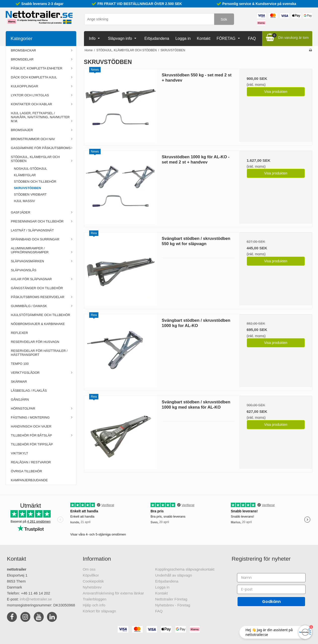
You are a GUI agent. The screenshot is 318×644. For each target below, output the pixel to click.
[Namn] (271, 578)
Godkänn (271, 602)
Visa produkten (276, 92)
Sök (224, 19)
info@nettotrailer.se (36, 599)
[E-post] (271, 589)
